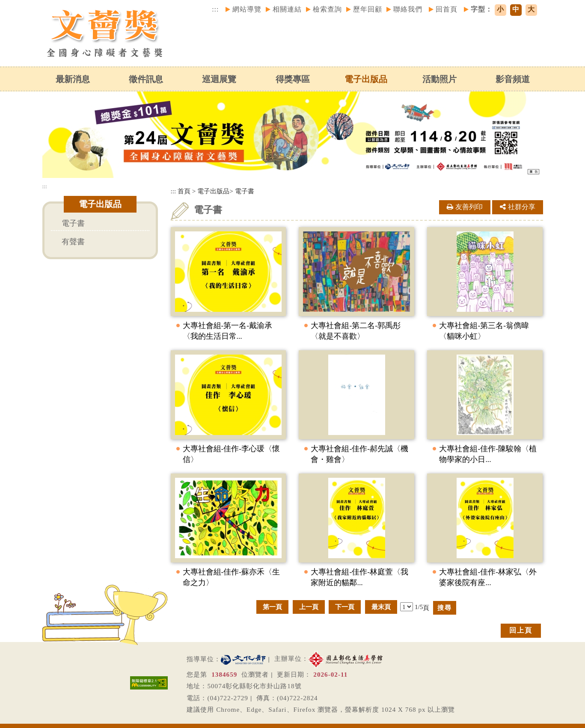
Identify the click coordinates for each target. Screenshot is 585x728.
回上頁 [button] (521, 630)
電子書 (73, 223)
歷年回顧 (368, 9)
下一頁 (345, 607)
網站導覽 (247, 9)
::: (215, 9)
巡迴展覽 (219, 79)
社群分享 (518, 207)
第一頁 (272, 607)
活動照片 (439, 79)
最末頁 (381, 607)
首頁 (184, 191)
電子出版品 (366, 79)
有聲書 (73, 242)
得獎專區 (292, 79)
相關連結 (287, 9)
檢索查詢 (327, 9)
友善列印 (465, 207)
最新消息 (72, 79)
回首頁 (447, 9)
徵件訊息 (146, 79)
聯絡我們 (408, 9)
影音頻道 (513, 79)
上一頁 (309, 607)
